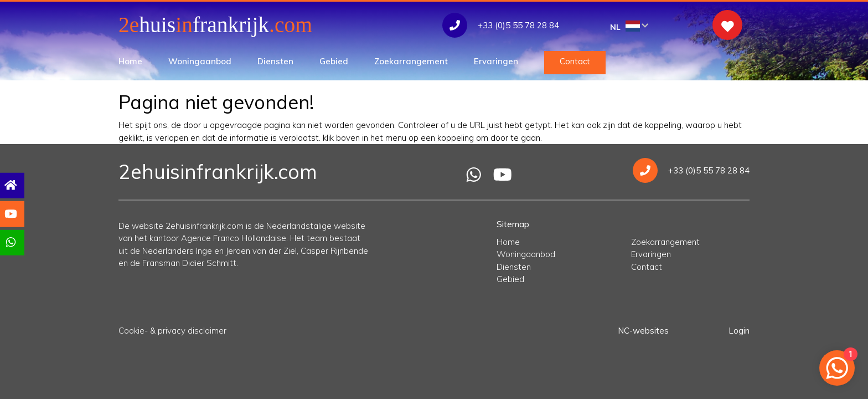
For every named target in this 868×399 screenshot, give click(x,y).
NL (629, 26)
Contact (575, 61)
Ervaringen (496, 61)
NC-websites (643, 331)
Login (739, 331)
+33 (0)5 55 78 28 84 (691, 170)
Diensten (275, 61)
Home (130, 61)
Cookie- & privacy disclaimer (172, 331)
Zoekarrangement (411, 61)
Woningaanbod (200, 61)
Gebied (334, 61)
